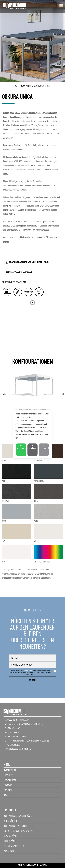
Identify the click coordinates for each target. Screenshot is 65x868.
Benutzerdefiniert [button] (44, 449)
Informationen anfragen (19, 272)
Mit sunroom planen (32, 865)
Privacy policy (28, 671)
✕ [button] (49, 413)
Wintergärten (10, 821)
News (6, 795)
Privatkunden (10, 780)
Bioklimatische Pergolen (15, 826)
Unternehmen (10, 770)
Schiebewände (10, 841)
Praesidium (9, 851)
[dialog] (32, 434)
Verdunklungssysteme (14, 846)
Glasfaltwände (11, 836)
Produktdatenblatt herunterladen (29, 262)
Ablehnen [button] (32, 447)
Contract (8, 785)
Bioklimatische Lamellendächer (30, 86)
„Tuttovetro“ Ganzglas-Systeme (18, 831)
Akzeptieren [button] (21, 447)
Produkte (8, 775)
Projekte (8, 790)
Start (17, 86)
